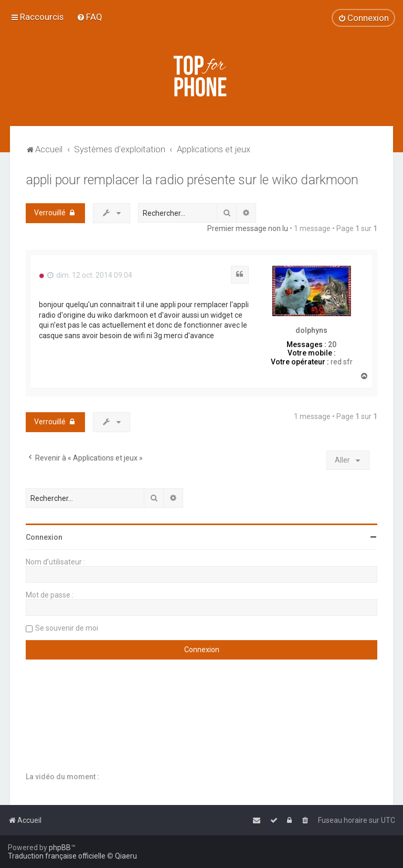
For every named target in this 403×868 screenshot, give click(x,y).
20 (332, 344)
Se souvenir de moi (67, 628)
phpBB (60, 848)
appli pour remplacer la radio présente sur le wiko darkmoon (192, 180)
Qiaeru (126, 856)
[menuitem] (89, 17)
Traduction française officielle (57, 856)
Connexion (44, 537)
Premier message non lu (248, 228)
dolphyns (311, 330)
